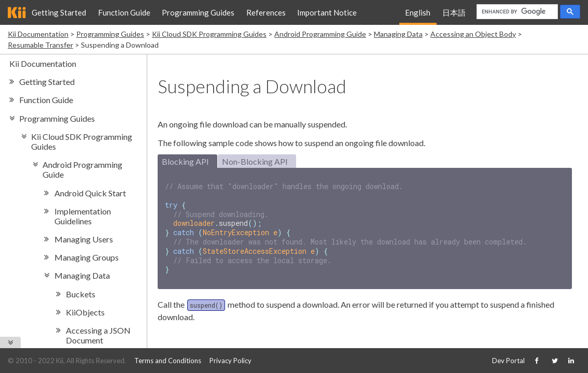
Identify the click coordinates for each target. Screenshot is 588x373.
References (266, 12)
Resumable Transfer (40, 45)
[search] (516, 12)
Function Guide (124, 12)
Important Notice (327, 12)
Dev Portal (508, 361)
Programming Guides (198, 12)
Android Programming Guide (320, 34)
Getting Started (59, 12)
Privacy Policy (230, 361)
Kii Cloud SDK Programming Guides (209, 34)
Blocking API (185, 161)
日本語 (454, 12)
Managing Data (398, 34)
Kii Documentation (38, 34)
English (418, 12)
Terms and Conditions (168, 361)
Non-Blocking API (255, 161)
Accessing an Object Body (473, 34)
